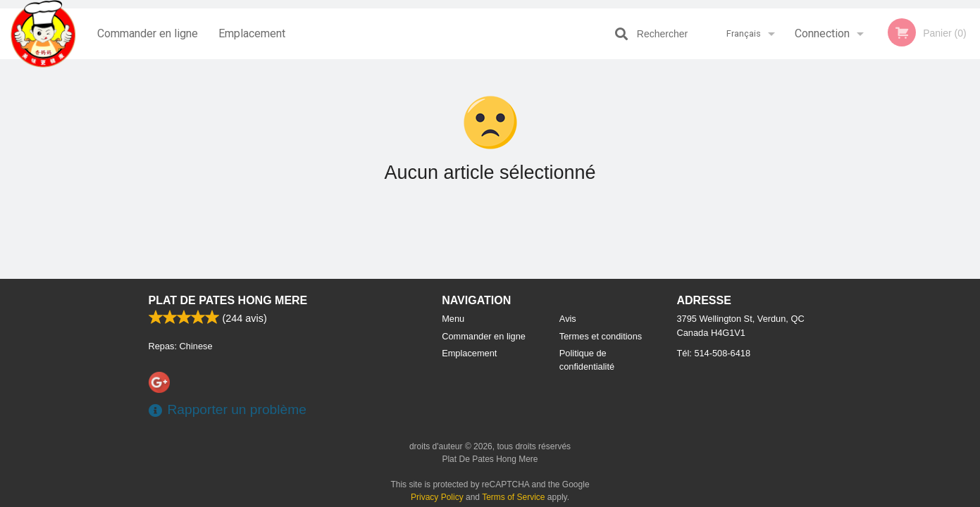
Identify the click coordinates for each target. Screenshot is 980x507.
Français (744, 33)
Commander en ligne (148, 33)
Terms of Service (513, 497)
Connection (822, 33)
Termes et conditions (601, 336)
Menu (453, 319)
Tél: (714, 353)
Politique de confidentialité (587, 360)
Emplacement (252, 33)
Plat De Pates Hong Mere (228, 300)
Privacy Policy (437, 497)
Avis (568, 319)
